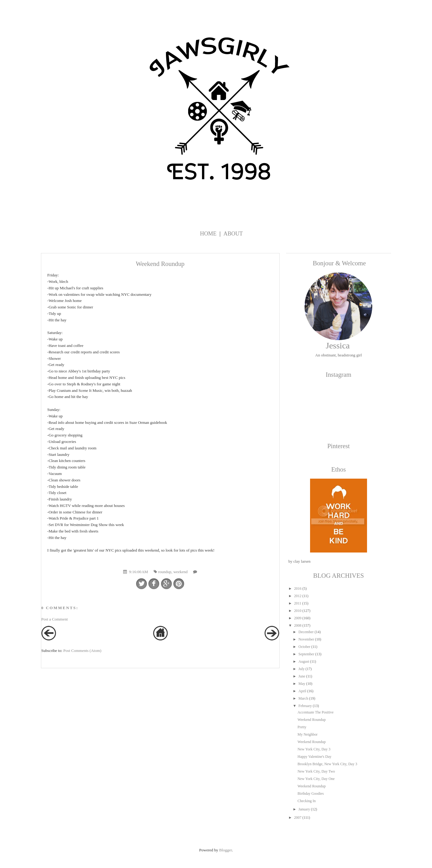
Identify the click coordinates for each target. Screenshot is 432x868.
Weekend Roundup (311, 720)
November (306, 639)
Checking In (307, 801)
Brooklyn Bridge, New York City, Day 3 (327, 764)
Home (208, 234)
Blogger (226, 850)
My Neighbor (307, 734)
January (304, 809)
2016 (298, 589)
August (304, 661)
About (233, 234)
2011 (298, 603)
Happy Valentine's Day (314, 757)
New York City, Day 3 (314, 749)
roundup (165, 572)
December (306, 632)
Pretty (302, 727)
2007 (298, 818)
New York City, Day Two (316, 771)
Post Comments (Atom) (83, 651)
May (302, 684)
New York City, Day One (316, 779)
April (302, 691)
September (306, 654)
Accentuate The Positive (315, 712)
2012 (298, 596)
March (303, 698)
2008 (298, 625)
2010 (298, 611)
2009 (298, 618)
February (305, 706)
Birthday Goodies (311, 794)
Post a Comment (55, 619)
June (302, 676)
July (301, 669)
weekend (180, 572)
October (304, 647)
